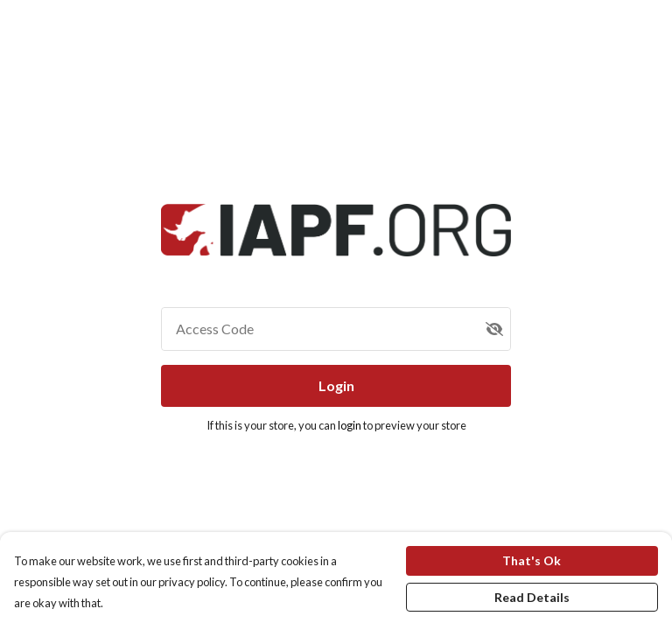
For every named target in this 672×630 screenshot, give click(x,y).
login (350, 425)
